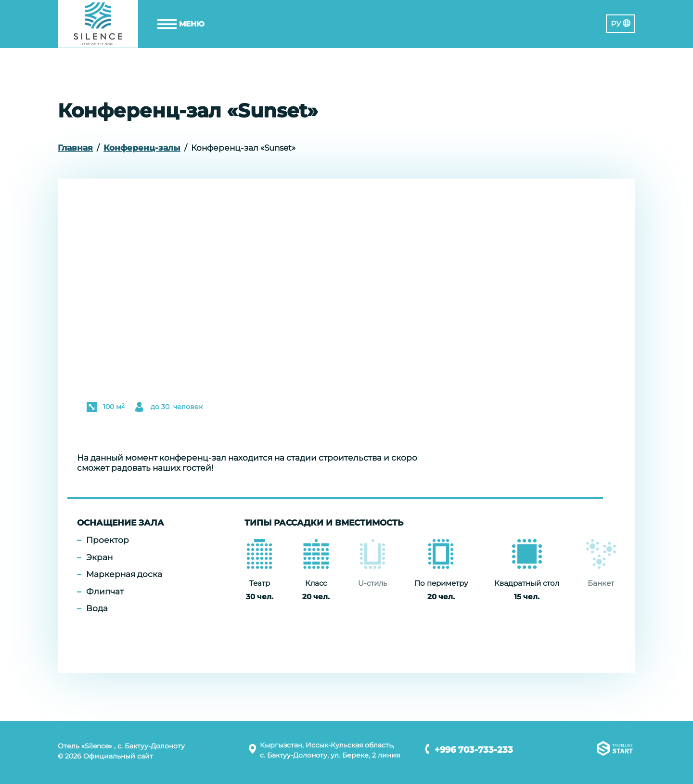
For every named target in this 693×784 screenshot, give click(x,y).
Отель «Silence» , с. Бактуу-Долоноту (121, 746)
